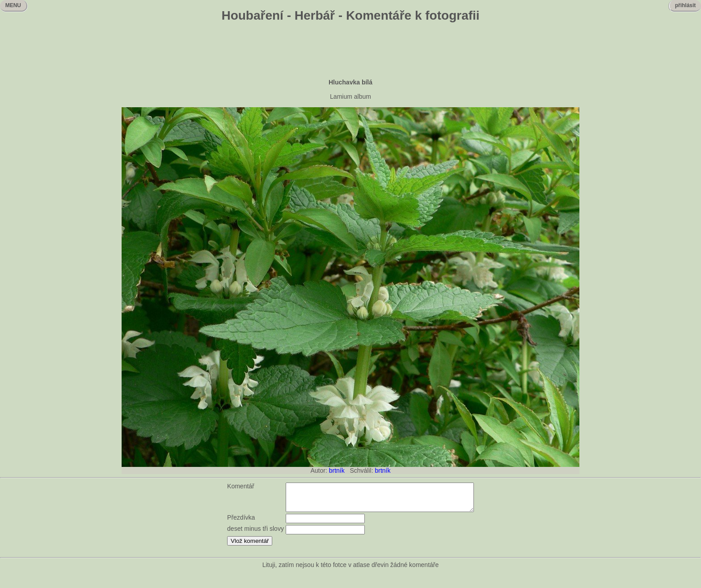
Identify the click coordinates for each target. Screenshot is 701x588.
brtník (337, 470)
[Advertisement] (350, 51)
